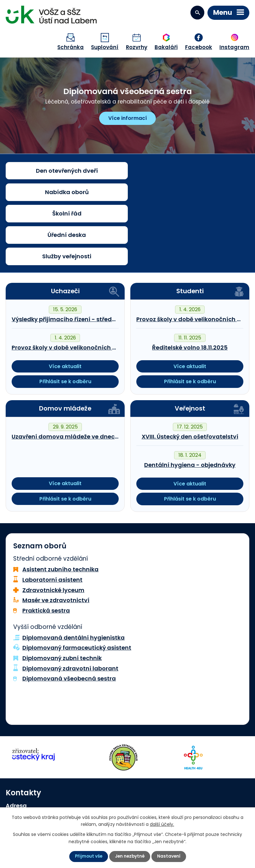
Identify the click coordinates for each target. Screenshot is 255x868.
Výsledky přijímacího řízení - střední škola (73, 257)
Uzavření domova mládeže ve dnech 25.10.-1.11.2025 (86, 374)
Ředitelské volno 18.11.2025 (190, 285)
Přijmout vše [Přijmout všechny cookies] (88, 856)
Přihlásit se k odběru (65, 319)
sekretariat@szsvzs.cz (45, 795)
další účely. (162, 824)
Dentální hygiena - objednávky (190, 403)
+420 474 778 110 (38, 785)
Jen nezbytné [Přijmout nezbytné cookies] (130, 856)
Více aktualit (65, 304)
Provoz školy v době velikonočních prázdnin (75, 285)
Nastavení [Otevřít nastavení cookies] (170, 856)
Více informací (128, 118)
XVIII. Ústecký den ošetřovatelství (190, 374)
